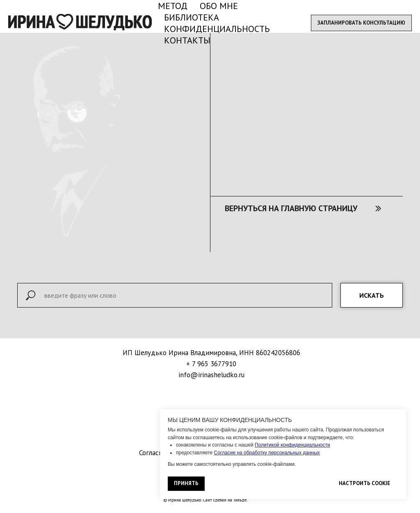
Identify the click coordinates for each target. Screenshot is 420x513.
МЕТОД (173, 6)
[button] (361, 23)
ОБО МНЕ (219, 6)
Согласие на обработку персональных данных (267, 453)
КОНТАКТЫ (187, 40)
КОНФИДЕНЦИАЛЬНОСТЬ (217, 29)
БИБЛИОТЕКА (192, 17)
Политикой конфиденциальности (292, 445)
